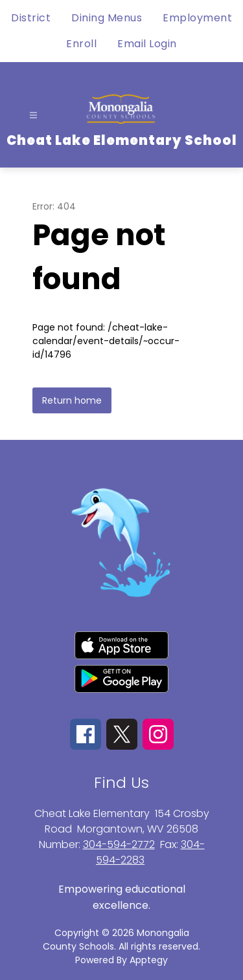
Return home (72, 400)
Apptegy (149, 960)
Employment (197, 18)
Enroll (81, 44)
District (31, 18)
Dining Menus (107, 18)
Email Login (147, 44)
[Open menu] (33, 115)
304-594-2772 (119, 844)
